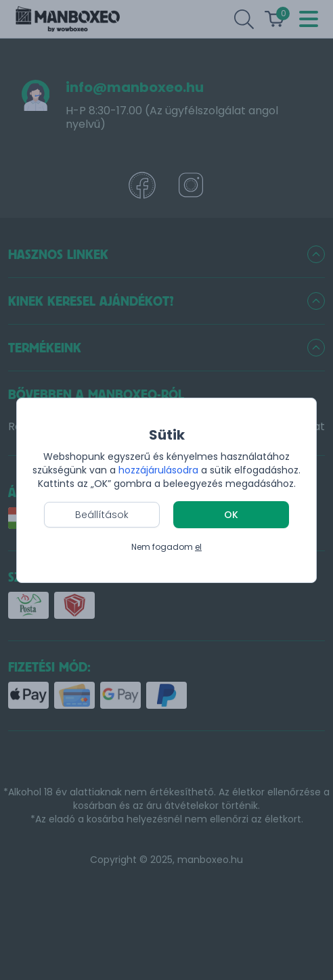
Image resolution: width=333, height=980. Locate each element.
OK (231, 515)
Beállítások (102, 515)
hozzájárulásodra (160, 470)
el (198, 547)
